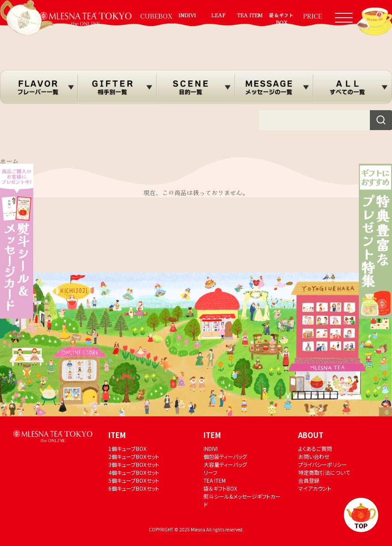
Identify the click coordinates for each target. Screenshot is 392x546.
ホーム (9, 161)
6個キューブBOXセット (134, 488)
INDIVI (187, 15)
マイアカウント (315, 488)
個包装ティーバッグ (225, 456)
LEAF (218, 15)
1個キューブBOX (127, 448)
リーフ (210, 472)
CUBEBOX (156, 16)
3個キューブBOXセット (134, 464)
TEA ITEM (250, 15)
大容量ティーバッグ (225, 464)
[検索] (381, 120)
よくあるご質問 (315, 448)
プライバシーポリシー (323, 464)
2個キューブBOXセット (134, 456)
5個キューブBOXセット (134, 480)
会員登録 (309, 480)
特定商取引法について (324, 472)
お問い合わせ (314, 456)
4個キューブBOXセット (134, 472)
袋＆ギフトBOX (281, 19)
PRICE (313, 16)
